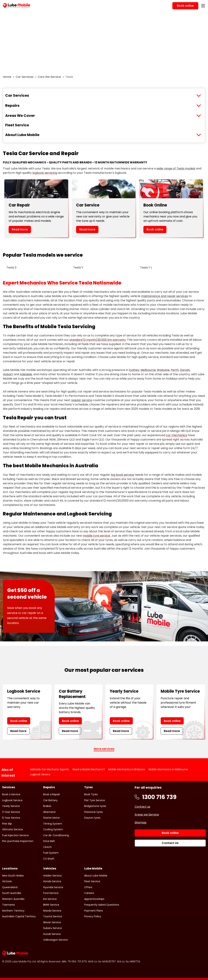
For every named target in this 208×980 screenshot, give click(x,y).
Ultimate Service (13, 829)
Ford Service (51, 893)
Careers (89, 893)
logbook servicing (45, 173)
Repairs (12, 105)
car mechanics (177, 435)
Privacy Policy (93, 916)
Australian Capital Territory (19, 916)
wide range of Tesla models (176, 168)
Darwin (185, 370)
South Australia (12, 893)
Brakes (47, 806)
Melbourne (148, 370)
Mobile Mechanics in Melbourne (168, 769)
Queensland (10, 887)
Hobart (8, 374)
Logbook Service (40, 774)
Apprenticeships (94, 899)
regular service (82, 400)
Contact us (142, 807)
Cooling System (53, 829)
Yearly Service (11, 806)
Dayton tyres (92, 818)
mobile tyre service (96, 536)
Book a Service (11, 794)
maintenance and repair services (165, 296)
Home (7, 77)
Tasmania (8, 905)
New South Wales (13, 876)
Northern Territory (13, 911)
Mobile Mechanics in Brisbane (127, 769)
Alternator (49, 812)
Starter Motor (52, 818)
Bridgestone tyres (95, 806)
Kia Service (50, 899)
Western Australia (13, 899)
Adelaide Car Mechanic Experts (49, 769)
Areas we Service (147, 815)
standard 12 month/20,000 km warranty (98, 340)
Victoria (7, 881)
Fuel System (51, 853)
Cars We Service (49, 77)
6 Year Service (11, 818)
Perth (175, 370)
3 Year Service (11, 812)
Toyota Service (53, 916)
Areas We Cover (20, 116)
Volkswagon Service (56, 940)
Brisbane (163, 370)
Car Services (25, 77)
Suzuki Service (52, 934)
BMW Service (51, 905)
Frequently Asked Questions (102, 905)
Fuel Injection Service (15, 835)
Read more (20, 229)
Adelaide (26, 374)
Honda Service (52, 881)
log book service (122, 475)
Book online (155, 229)
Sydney (134, 370)
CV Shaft (49, 859)
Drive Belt (49, 841)
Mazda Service (52, 911)
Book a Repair (52, 794)
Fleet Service (17, 125)
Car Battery (50, 800)
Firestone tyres (93, 812)
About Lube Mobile (22, 135)
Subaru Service (53, 928)
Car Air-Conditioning (56, 835)
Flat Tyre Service (95, 800)
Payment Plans (94, 911)
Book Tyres (91, 794)
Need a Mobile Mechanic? (89, 769)
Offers (88, 887)
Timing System (53, 824)
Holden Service (52, 876)
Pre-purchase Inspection (18, 841)
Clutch (47, 847)
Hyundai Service (53, 887)
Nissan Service (52, 922)
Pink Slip (7, 824)
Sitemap (141, 822)
